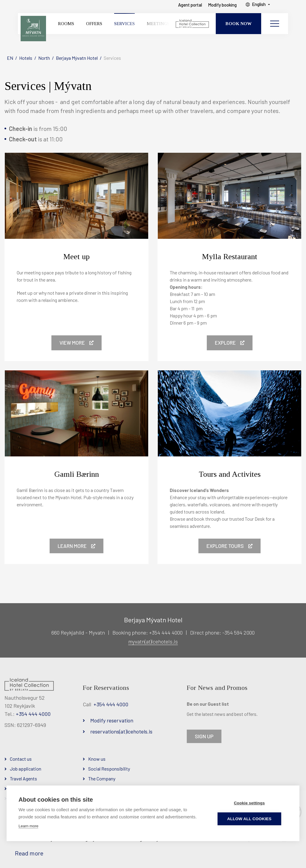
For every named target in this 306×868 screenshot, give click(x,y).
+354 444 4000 (33, 714)
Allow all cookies (252, 819)
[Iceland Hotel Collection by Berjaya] (193, 28)
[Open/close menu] (275, 28)
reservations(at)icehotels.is (121, 731)
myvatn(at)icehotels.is (153, 641)
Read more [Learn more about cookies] (29, 853)
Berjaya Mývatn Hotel (77, 58)
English (268, 9)
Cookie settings (252, 803)
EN (10, 58)
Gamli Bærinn (77, 474)
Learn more (28, 826)
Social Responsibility (109, 769)
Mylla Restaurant (230, 257)
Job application (26, 769)
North (44, 58)
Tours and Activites (230, 474)
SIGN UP (204, 736)
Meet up (76, 257)
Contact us (21, 759)
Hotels (26, 58)
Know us (97, 759)
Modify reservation (112, 720)
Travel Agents (23, 778)
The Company (102, 778)
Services (112, 58)
